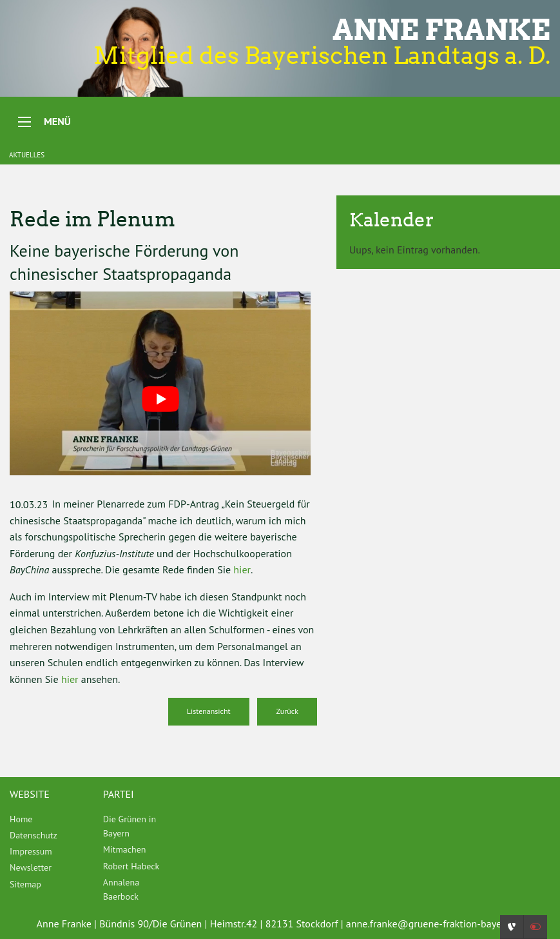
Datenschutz (34, 835)
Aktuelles (27, 155)
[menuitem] (47, 819)
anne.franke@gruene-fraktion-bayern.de (435, 924)
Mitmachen (125, 849)
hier (242, 569)
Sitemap (25, 884)
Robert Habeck (131, 866)
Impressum (31, 851)
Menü (57, 121)
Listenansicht (209, 711)
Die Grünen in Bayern (130, 826)
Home (21, 819)
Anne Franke (441, 30)
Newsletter (31, 867)
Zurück (287, 711)
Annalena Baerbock (121, 889)
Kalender (392, 220)
